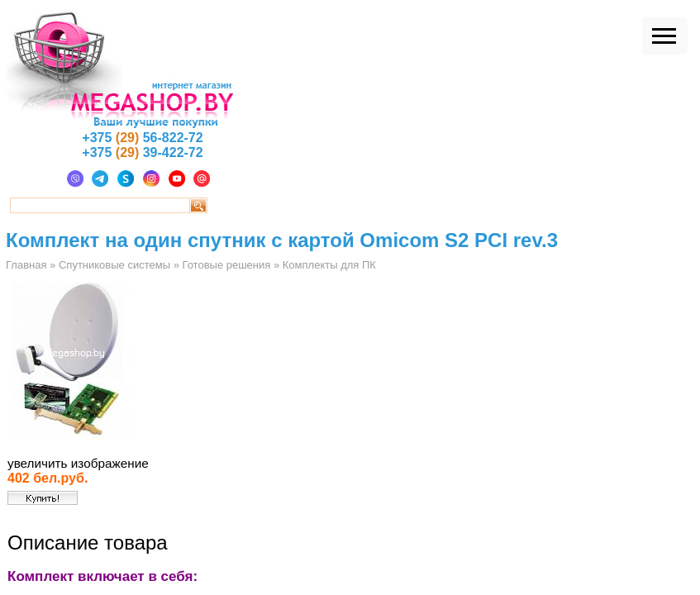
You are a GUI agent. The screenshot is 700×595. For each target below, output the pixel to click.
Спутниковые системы (114, 265)
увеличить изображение (78, 463)
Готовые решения (226, 265)
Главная (26, 265)
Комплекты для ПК (329, 265)
